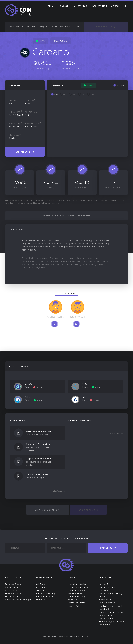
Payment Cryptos (14, 584)
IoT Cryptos (11, 590)
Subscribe (108, 548)
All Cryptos (80, 6)
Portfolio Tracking (46, 593)
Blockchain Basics (77, 584)
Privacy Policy (75, 606)
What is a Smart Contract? (112, 612)
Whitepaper (25, 152)
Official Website (17, 27)
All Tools (41, 584)
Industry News (75, 593)
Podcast (63, 6)
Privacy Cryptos (13, 593)
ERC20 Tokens (12, 596)
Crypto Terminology (78, 587)
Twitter (56, 27)
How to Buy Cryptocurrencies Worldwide (108, 587)
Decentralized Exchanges (18, 600)
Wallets (40, 590)
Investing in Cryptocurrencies (76, 601)
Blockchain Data (45, 596)
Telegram (45, 27)
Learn (50, 6)
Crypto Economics (77, 590)
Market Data (43, 600)
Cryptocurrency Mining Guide (111, 595)
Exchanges (42, 587)
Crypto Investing (76, 596)
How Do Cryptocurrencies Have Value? (112, 623)
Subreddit (33, 27)
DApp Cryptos (12, 587)
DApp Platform (61, 41)
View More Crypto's (47, 510)
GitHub (78, 27)
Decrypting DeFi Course (106, 6)
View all (59, 491)
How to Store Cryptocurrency (107, 617)
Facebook (67, 27)
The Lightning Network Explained (111, 607)
